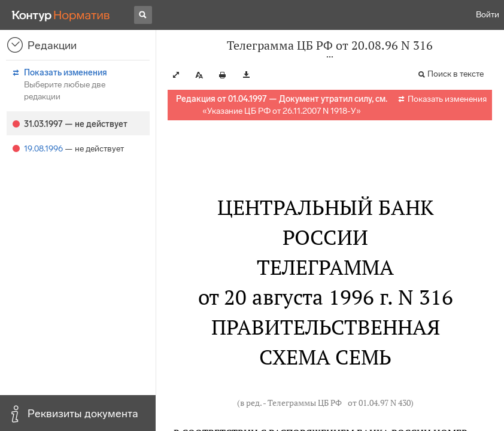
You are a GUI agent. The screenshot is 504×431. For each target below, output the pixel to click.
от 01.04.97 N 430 (379, 403)
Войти (488, 15)
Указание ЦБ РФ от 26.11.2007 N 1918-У (282, 111)
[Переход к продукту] (61, 15)
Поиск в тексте (456, 74)
